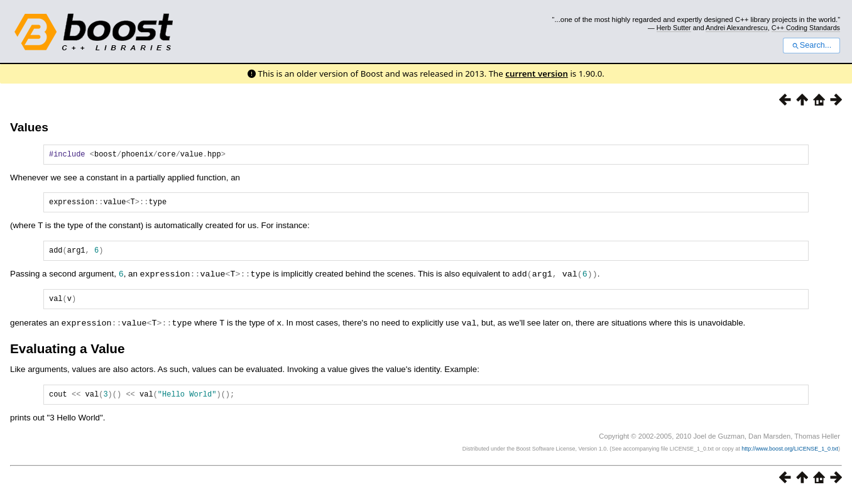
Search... (811, 45)
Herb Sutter (674, 28)
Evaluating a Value (68, 355)
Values (29, 127)
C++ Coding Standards (806, 28)
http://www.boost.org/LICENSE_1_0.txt (790, 457)
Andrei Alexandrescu (737, 28)
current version (537, 74)
